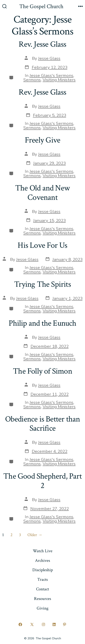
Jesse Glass (49, 58)
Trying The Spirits (42, 284)
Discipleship (43, 570)
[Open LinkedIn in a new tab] (54, 624)
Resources (42, 599)
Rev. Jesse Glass (42, 44)
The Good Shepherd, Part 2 (42, 481)
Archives (42, 560)
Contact (42, 589)
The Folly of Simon (42, 371)
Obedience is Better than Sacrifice (43, 424)
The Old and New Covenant (42, 193)
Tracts (42, 579)
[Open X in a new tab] (32, 624)
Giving (43, 608)
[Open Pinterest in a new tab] (65, 624)
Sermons (32, 80)
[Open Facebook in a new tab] (20, 624)
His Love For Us (42, 245)
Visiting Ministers (59, 80)
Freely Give (42, 140)
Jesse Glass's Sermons (51, 75)
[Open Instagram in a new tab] (44, 624)
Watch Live (43, 551)
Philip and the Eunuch (42, 323)
